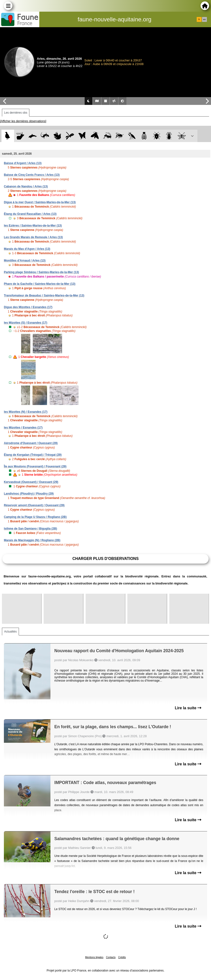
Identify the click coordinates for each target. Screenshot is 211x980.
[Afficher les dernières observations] (23, 121)
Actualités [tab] (10, 632)
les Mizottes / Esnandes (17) (23, 428)
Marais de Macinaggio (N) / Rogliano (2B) (32, 540)
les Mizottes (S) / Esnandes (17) (26, 323)
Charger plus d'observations (105, 559)
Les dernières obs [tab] (16, 113)
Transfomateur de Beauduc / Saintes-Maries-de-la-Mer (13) (44, 296)
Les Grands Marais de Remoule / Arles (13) (33, 237)
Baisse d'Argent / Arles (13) (23, 163)
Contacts (111, 957)
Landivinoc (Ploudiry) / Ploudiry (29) (29, 494)
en (204, 19)
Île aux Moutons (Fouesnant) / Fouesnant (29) (35, 466)
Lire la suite (188, 708)
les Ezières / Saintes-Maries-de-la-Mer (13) (33, 226)
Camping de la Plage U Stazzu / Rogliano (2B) (35, 517)
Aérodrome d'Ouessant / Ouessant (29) (31, 443)
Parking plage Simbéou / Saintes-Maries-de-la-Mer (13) (41, 272)
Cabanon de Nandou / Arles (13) (26, 186)
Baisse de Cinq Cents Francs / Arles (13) (32, 175)
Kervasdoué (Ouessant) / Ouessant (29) (31, 482)
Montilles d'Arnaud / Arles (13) (25, 261)
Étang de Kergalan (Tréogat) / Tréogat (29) (33, 455)
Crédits (122, 957)
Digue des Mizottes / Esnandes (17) (28, 307)
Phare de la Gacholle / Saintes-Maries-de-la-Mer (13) (40, 284)
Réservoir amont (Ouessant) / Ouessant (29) (34, 505)
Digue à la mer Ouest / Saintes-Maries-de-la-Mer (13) (40, 202)
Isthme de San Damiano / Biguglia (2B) (30, 529)
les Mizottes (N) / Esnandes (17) (26, 412)
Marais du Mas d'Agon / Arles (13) (27, 249)
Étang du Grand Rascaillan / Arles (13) (30, 214)
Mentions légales (94, 957)
